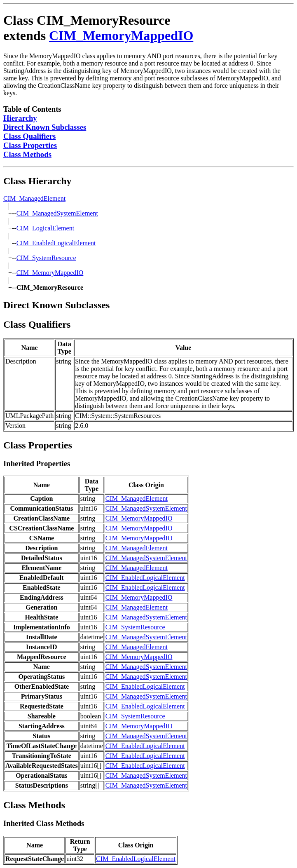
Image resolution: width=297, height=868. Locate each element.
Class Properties (30, 145)
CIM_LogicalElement (45, 228)
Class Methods (27, 154)
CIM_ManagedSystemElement (57, 213)
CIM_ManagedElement (34, 198)
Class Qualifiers (29, 136)
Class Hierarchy (37, 181)
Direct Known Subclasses (45, 127)
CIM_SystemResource (46, 258)
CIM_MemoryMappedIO (121, 35)
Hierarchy (20, 118)
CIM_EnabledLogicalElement (56, 243)
